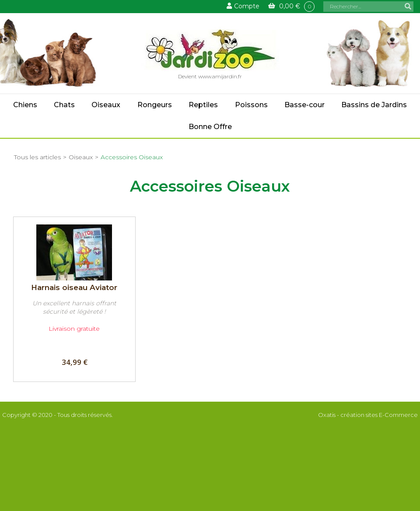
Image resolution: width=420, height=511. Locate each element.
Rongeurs (155, 105)
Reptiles (203, 105)
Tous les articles (37, 157)
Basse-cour (304, 105)
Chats (64, 105)
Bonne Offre (210, 127)
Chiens (25, 105)
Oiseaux (106, 105)
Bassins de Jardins (374, 105)
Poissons (251, 105)
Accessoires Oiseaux (132, 157)
